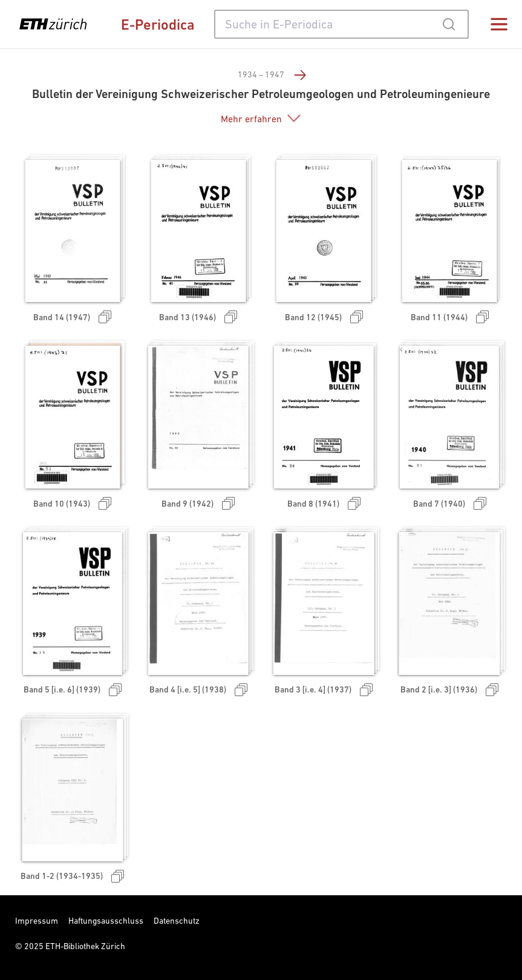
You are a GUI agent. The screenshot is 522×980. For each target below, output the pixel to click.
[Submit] (449, 24)
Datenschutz (177, 921)
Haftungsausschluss (106, 921)
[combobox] (341, 24)
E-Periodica (158, 25)
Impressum (37, 921)
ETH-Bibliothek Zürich (85, 946)
